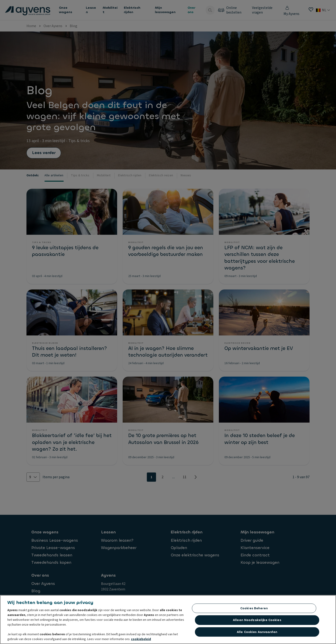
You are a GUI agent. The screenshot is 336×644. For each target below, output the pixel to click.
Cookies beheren (254, 610)
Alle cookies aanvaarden (257, 633)
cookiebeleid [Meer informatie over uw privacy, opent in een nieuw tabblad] (141, 641)
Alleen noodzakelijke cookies (257, 621)
